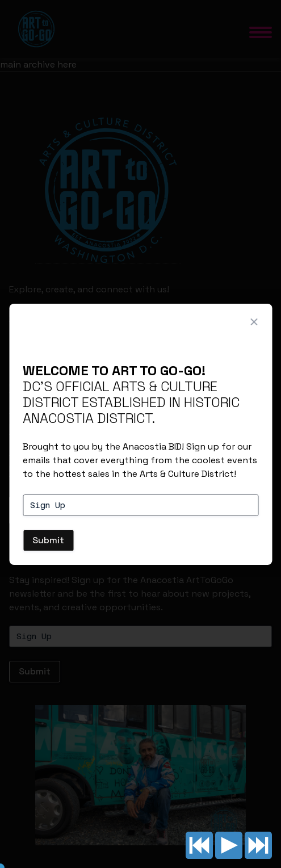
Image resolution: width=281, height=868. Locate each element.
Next (258, 845)
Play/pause (229, 845)
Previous (199, 845)
